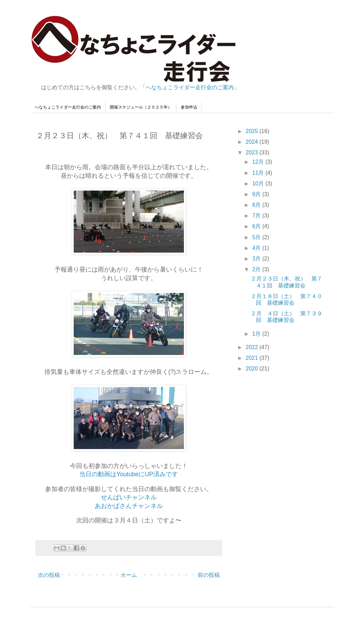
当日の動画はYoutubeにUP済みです (128, 474)
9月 (257, 194)
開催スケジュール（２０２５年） (141, 107)
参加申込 (189, 107)
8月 (257, 205)
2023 (252, 152)
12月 (259, 162)
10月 (259, 184)
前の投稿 (209, 575)
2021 (252, 358)
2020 (252, 369)
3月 (257, 259)
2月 (257, 269)
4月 (257, 248)
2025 (252, 131)
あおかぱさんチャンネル (129, 506)
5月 (257, 237)
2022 (252, 347)
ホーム (129, 575)
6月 (257, 226)
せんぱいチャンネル (129, 497)
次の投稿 (49, 575)
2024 (252, 142)
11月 (259, 173)
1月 (257, 334)
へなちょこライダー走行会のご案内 (190, 87)
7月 (257, 216)
